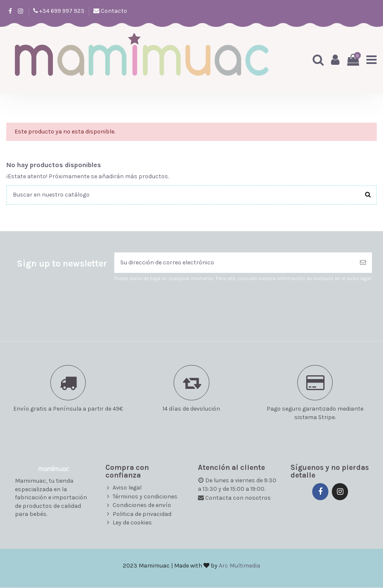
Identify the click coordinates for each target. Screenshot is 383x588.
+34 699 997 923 (61, 11)
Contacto (113, 11)
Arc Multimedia (239, 566)
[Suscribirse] (363, 263)
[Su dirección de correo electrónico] (234, 263)
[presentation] (186, 304)
